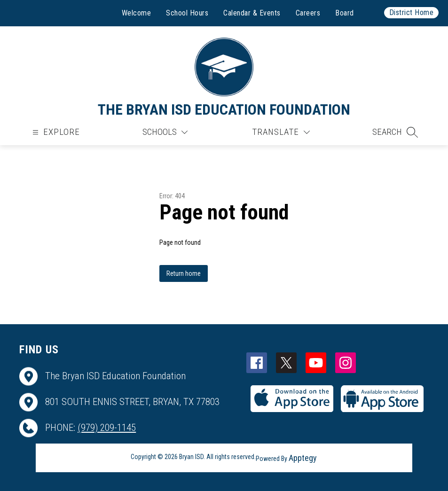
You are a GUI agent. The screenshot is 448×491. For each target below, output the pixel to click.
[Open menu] (55, 132)
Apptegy (303, 458)
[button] (395, 132)
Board (345, 13)
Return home (184, 273)
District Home (412, 12)
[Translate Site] (281, 132)
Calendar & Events (252, 13)
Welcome (137, 13)
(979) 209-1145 (107, 428)
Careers (308, 13)
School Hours (187, 13)
